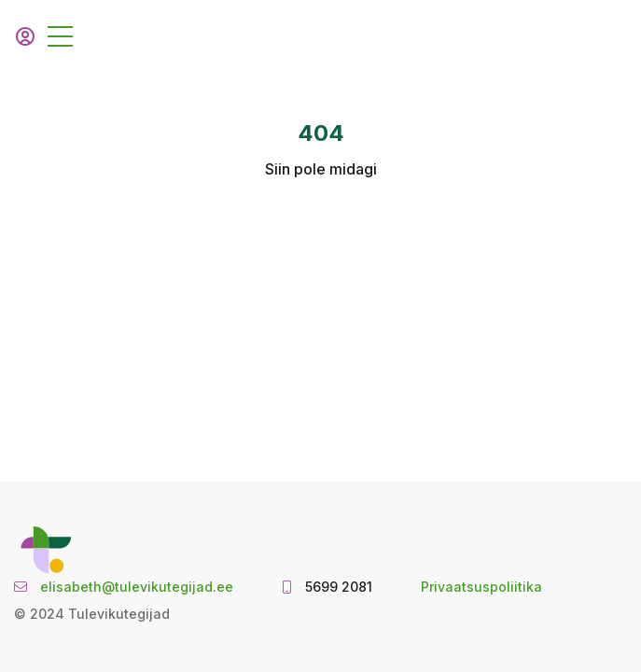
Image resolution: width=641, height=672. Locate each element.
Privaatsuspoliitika (481, 587)
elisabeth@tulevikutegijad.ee (137, 587)
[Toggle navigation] (60, 36)
